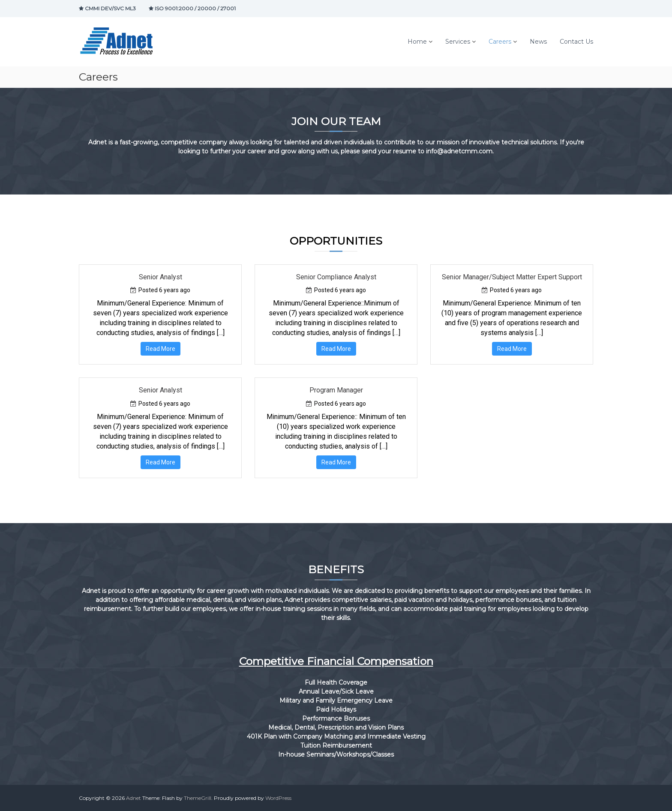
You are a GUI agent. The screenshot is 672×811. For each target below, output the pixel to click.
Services (458, 42)
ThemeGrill (198, 798)
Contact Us (576, 42)
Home (417, 42)
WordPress (278, 798)
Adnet (133, 798)
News (538, 42)
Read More (160, 349)
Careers (500, 42)
